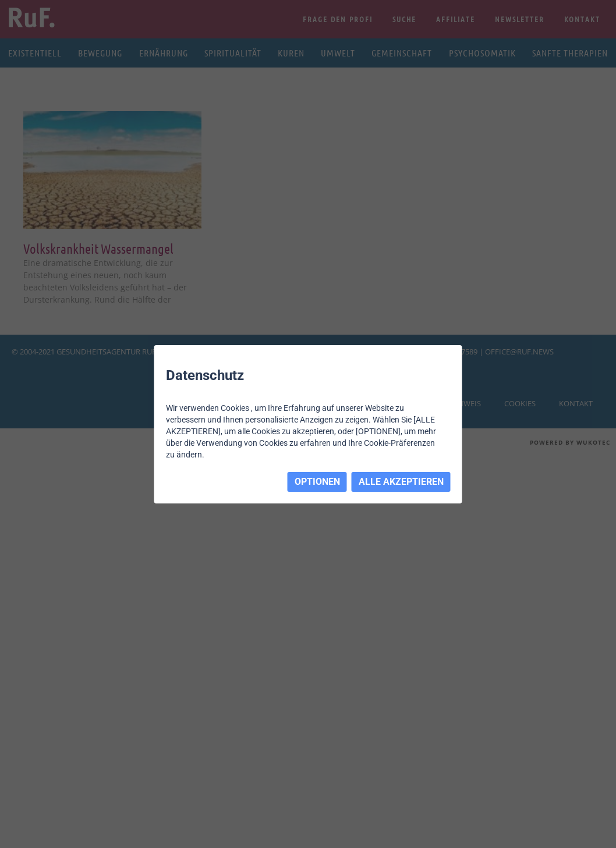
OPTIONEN (317, 482)
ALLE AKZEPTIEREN (401, 482)
